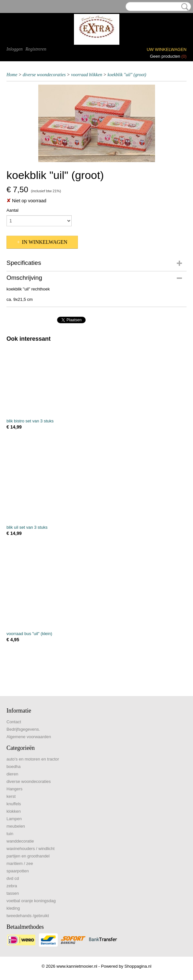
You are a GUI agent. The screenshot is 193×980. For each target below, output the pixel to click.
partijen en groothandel (28, 856)
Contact (14, 722)
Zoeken (184, 7)
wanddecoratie (20, 841)
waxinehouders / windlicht (30, 849)
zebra (12, 886)
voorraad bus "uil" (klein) (29, 634)
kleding (13, 908)
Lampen (14, 819)
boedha (13, 767)
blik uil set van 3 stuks (27, 527)
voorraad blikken (87, 75)
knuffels (14, 804)
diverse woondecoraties (44, 75)
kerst (11, 796)
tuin (10, 834)
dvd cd (13, 878)
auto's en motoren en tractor (33, 759)
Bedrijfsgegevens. (23, 729)
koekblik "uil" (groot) (127, 75)
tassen (13, 893)
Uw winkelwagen (167, 49)
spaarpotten (18, 871)
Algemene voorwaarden (29, 737)
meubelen (16, 826)
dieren (12, 774)
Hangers (14, 789)
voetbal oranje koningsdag (31, 901)
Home (12, 75)
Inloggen (15, 49)
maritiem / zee (20, 863)
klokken (14, 811)
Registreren (36, 49)
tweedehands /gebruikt (28, 916)
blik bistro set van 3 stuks (30, 421)
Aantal (12, 210)
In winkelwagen (44, 242)
